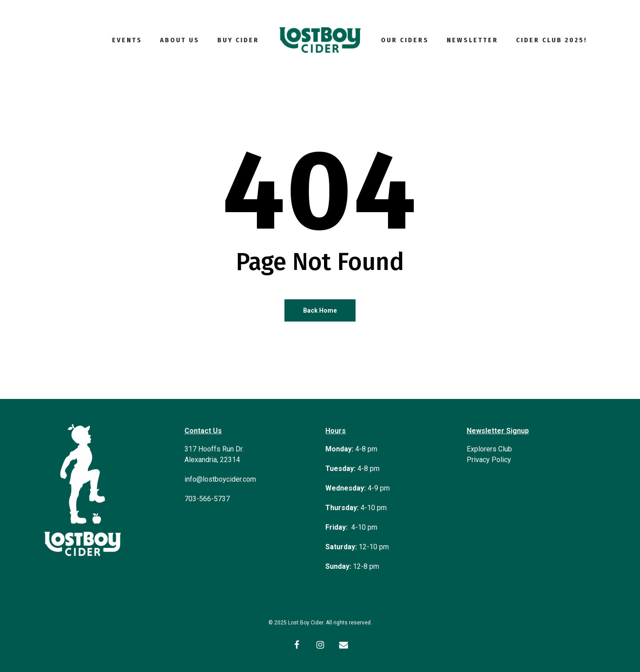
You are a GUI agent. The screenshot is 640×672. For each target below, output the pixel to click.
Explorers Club (489, 449)
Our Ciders (405, 40)
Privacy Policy (489, 460)
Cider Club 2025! (552, 40)
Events (127, 40)
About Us (180, 40)
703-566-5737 (207, 499)
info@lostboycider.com (220, 479)
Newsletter (472, 40)
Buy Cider (238, 40)
